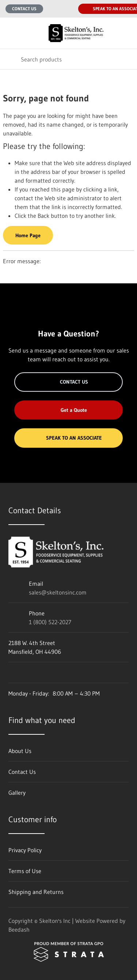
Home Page (28, 235)
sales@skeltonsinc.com (58, 592)
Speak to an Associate (68, 438)
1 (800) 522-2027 (50, 622)
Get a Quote (68, 410)
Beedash (19, 929)
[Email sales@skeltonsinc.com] (53, 9)
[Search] (68, 59)
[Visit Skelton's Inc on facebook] (12, 672)
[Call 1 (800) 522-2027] (68, 9)
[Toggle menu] (10, 33)
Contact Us (24, 9)
